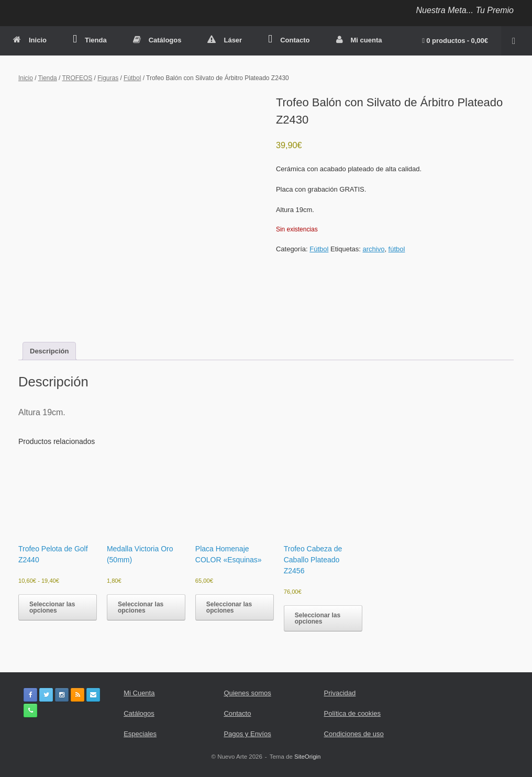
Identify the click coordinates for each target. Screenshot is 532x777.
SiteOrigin (308, 757)
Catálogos (157, 40)
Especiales (140, 734)
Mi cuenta (359, 40)
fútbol (397, 249)
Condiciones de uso (354, 734)
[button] (517, 41)
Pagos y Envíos (247, 734)
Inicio (30, 40)
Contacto (289, 40)
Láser (225, 40)
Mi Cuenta (139, 693)
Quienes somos (247, 693)
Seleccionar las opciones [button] (229, 607)
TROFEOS (77, 78)
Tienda (90, 40)
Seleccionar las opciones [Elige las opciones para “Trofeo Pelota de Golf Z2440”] (52, 607)
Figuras (108, 78)
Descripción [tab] (49, 351)
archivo (373, 249)
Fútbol (132, 78)
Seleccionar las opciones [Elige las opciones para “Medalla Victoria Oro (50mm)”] (141, 607)
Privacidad (340, 693)
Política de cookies (352, 713)
